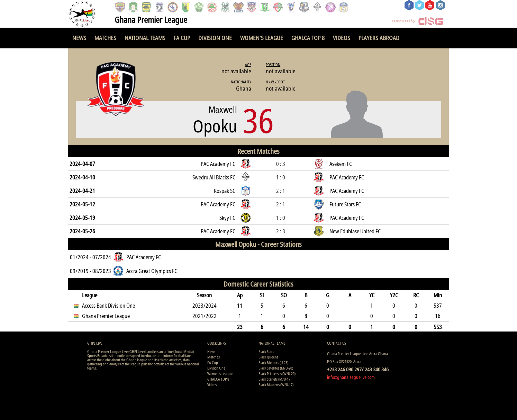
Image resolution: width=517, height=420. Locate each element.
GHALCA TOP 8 (308, 38)
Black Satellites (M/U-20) (276, 368)
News (79, 38)
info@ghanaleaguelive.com (351, 377)
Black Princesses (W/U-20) (277, 374)
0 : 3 (281, 164)
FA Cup (182, 38)
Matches (105, 38)
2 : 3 (281, 231)
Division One (215, 38)
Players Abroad (379, 38)
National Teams (145, 38)
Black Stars (266, 351)
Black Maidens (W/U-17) (276, 385)
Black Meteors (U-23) (273, 362)
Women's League (262, 38)
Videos (342, 38)
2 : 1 (281, 191)
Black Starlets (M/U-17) (275, 379)
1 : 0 (281, 177)
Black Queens (268, 357)
